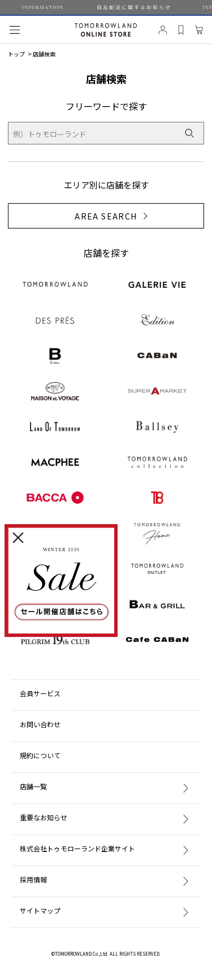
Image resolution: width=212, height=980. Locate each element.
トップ (16, 54)
